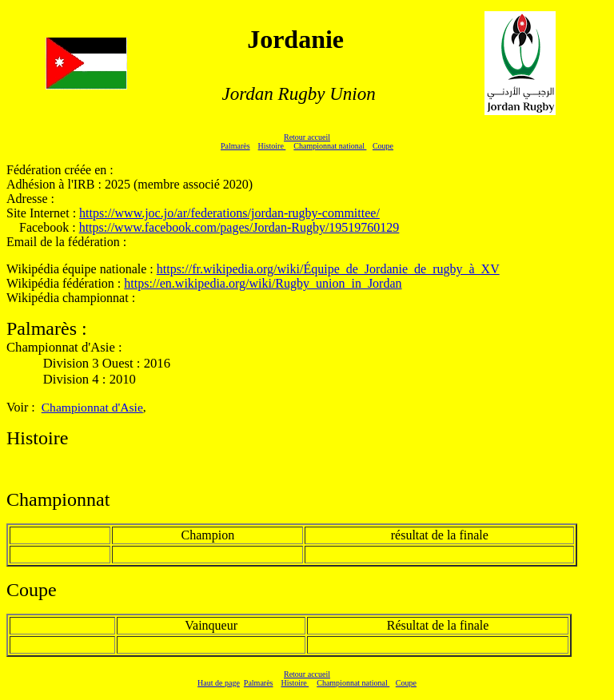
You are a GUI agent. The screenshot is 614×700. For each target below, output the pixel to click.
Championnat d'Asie (92, 407)
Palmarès (235, 146)
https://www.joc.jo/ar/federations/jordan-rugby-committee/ (229, 213)
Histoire (272, 146)
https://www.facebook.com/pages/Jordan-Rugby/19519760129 (239, 227)
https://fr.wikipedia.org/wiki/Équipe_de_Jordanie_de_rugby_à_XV (328, 269)
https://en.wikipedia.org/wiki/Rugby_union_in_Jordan (263, 283)
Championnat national (330, 146)
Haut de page (219, 683)
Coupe (383, 146)
